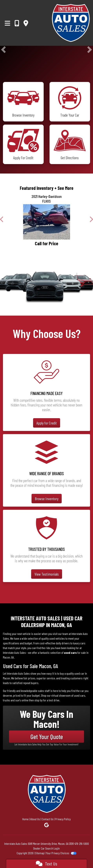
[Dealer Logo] (71, 23)
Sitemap (40, 853)
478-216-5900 (82, 844)
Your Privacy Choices (61, 853)
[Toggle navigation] (7, 23)
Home (25, 819)
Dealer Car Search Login (46, 848)
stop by (38, 700)
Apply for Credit (47, 423)
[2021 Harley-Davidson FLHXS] (46, 222)
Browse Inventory (47, 499)
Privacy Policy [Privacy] (63, 819)
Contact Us (48, 819)
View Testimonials (47, 574)
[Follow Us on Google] (46, 825)
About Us (35, 819)
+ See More (64, 188)
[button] (3, 50)
